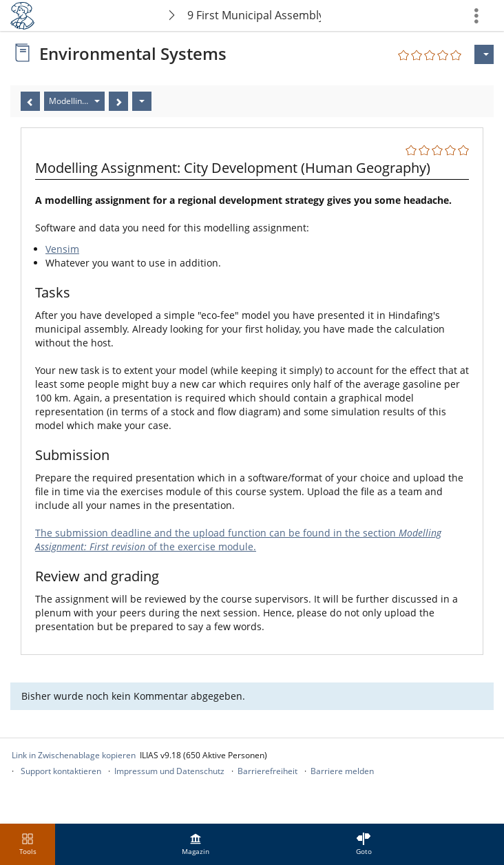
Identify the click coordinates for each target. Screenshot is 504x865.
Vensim (62, 249)
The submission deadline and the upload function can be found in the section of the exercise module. (238, 540)
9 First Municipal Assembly (254, 15)
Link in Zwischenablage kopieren (74, 755)
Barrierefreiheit (267, 771)
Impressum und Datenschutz (169, 771)
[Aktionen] (142, 101)
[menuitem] (196, 844)
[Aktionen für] (484, 54)
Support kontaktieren (61, 771)
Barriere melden (342, 771)
